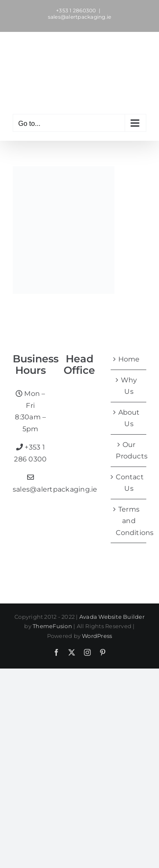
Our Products (129, 451)
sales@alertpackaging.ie (80, 17)
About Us (129, 418)
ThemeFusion (52, 626)
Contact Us (129, 483)
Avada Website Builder (112, 617)
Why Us (129, 386)
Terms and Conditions (129, 521)
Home (129, 359)
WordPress (97, 636)
